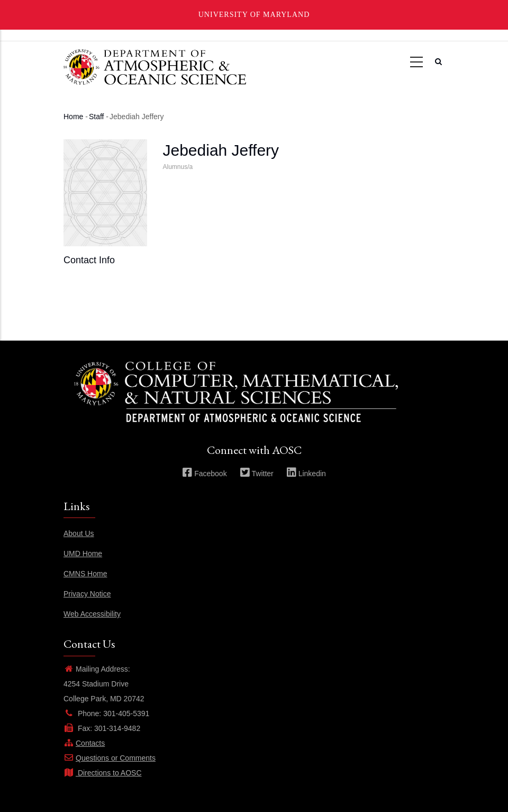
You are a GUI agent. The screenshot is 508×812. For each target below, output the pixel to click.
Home (73, 117)
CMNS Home (85, 574)
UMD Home (83, 554)
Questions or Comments (110, 758)
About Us (79, 533)
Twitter (257, 474)
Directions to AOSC (103, 773)
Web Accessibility (92, 614)
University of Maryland (254, 15)
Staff (97, 117)
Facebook (204, 474)
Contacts (84, 743)
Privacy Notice (87, 594)
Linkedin (306, 474)
